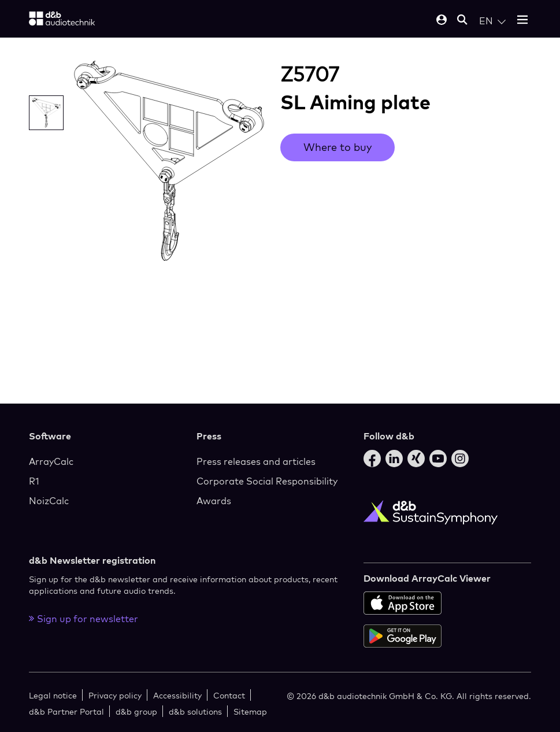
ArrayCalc (51, 461)
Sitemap (250, 711)
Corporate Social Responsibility (267, 481)
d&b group (136, 711)
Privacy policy (115, 695)
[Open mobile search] (462, 21)
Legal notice (53, 695)
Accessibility (177, 695)
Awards (214, 501)
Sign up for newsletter (84, 619)
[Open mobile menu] (522, 21)
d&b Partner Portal (66, 711)
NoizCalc (49, 501)
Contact (229, 695)
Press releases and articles (256, 461)
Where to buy (338, 147)
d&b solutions (195, 711)
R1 (34, 481)
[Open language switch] (492, 21)
